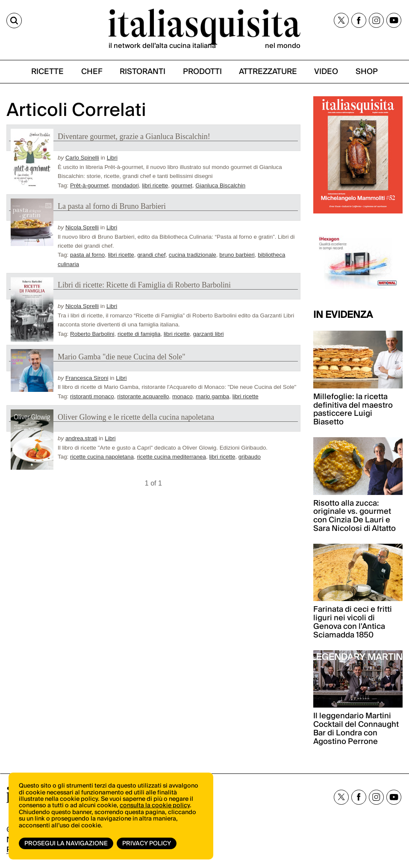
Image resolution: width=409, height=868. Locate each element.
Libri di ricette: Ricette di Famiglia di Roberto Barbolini (144, 285)
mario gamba (212, 396)
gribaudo (250, 457)
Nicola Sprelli (82, 227)
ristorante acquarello (143, 396)
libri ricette (155, 185)
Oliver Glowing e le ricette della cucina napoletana (136, 417)
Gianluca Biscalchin (220, 185)
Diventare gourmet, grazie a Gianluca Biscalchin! (134, 136)
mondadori (125, 185)
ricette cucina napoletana (102, 457)
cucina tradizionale (193, 255)
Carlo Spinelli (82, 158)
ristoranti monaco (92, 396)
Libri (112, 158)
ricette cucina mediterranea (171, 457)
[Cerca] (14, 21)
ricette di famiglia (139, 334)
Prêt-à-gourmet (89, 185)
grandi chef (151, 255)
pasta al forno (87, 255)
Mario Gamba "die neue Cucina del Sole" (122, 357)
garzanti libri (208, 334)
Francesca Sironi (87, 378)
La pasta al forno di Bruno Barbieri (112, 206)
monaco (182, 396)
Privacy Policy (147, 844)
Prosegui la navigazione (66, 844)
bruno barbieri (237, 255)
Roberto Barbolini (92, 334)
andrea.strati (81, 438)
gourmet (182, 185)
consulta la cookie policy (155, 806)
